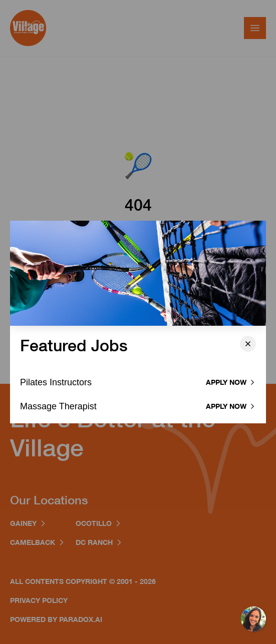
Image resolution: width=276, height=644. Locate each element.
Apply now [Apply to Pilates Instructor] (231, 382)
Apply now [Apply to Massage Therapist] (231, 406)
